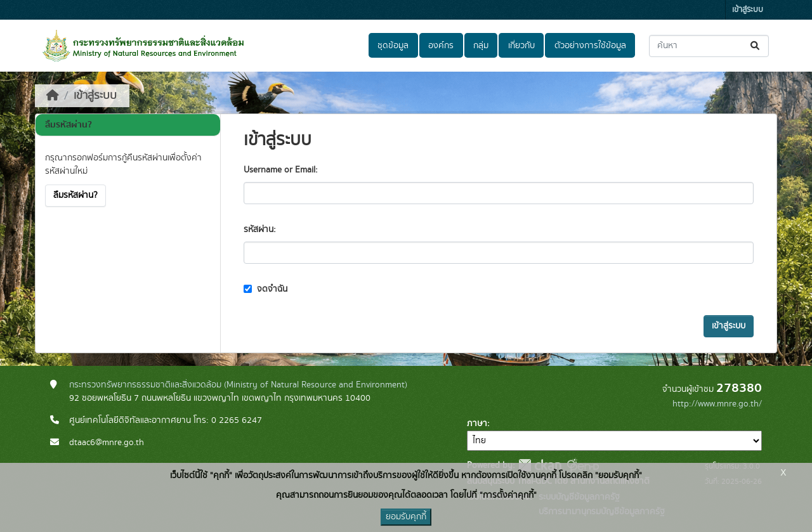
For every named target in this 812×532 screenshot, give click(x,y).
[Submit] (756, 46)
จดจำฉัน (265, 289)
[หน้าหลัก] (53, 96)
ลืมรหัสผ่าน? (75, 195)
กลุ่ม (481, 46)
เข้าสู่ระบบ (748, 10)
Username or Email (279, 170)
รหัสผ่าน (259, 230)
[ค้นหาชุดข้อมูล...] (709, 46)
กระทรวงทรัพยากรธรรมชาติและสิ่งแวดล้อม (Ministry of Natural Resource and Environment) (238, 385)
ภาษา (477, 424)
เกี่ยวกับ (521, 46)
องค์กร (441, 46)
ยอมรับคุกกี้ (406, 517)
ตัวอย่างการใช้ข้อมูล (590, 46)
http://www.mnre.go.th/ (717, 404)
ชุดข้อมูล (393, 46)
